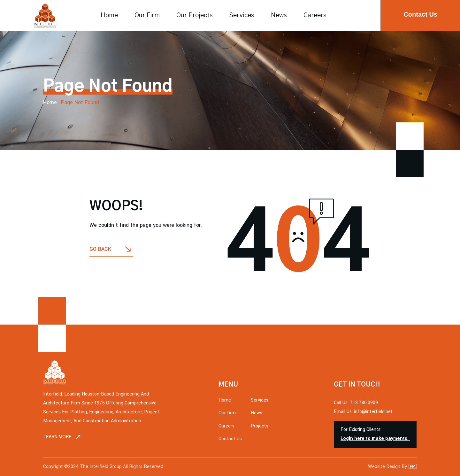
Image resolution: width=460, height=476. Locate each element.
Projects (260, 417)
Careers (315, 15)
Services (242, 15)
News (279, 15)
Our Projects (195, 15)
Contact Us (230, 430)
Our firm (147, 15)
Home (109, 15)
